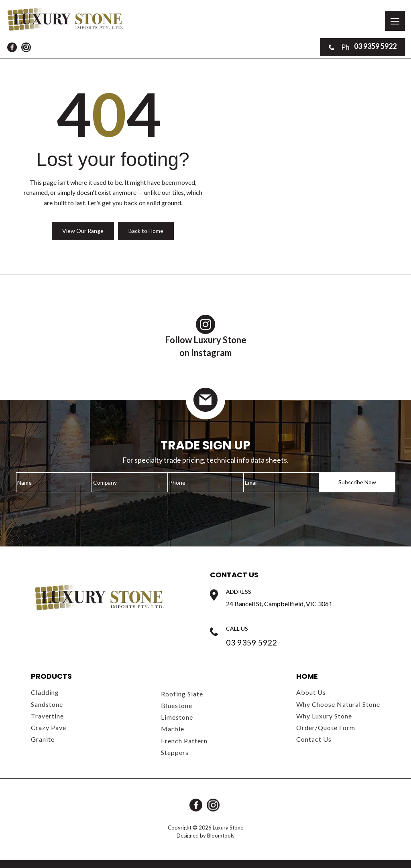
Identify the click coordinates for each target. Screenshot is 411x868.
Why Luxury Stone (324, 716)
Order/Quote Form (326, 727)
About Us (311, 692)
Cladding (45, 692)
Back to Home (146, 231)
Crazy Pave (49, 727)
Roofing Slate (182, 694)
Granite (43, 739)
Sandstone (47, 704)
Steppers (175, 752)
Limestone (177, 717)
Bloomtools (221, 836)
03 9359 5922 (363, 47)
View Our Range (83, 231)
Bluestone (177, 705)
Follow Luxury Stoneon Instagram (206, 336)
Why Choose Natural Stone (338, 704)
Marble (173, 729)
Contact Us (314, 739)
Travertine (47, 716)
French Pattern (184, 741)
